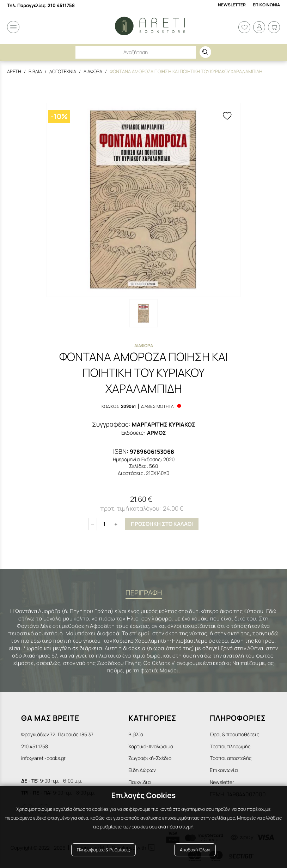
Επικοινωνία (224, 770)
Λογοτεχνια (63, 71)
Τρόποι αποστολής (231, 758)
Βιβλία (136, 734)
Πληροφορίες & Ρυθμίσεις (103, 851)
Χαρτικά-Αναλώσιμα (151, 746)
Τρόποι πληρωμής (230, 746)
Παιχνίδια (139, 782)
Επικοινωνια (266, 5)
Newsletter (232, 5)
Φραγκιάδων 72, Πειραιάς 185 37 (57, 734)
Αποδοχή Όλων (195, 851)
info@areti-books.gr (43, 758)
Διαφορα (93, 71)
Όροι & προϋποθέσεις (235, 734)
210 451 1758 (35, 746)
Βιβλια (35, 71)
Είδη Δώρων (142, 770)
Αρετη (14, 71)
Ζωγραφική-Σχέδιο (150, 758)
